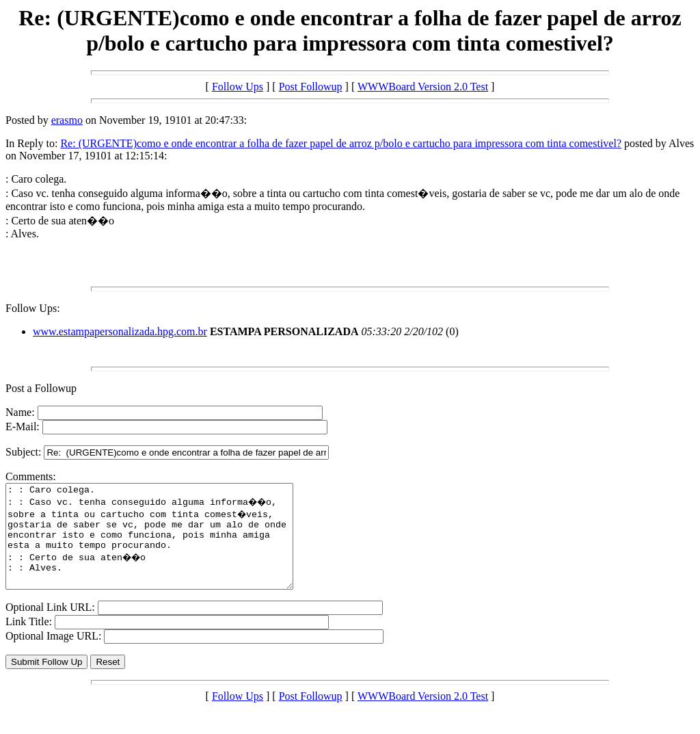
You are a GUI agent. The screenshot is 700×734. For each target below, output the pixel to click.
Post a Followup (41, 388)
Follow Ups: (33, 308)
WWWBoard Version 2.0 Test (423, 87)
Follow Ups (238, 87)
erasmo (67, 120)
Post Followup (311, 87)
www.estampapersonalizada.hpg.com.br (120, 331)
